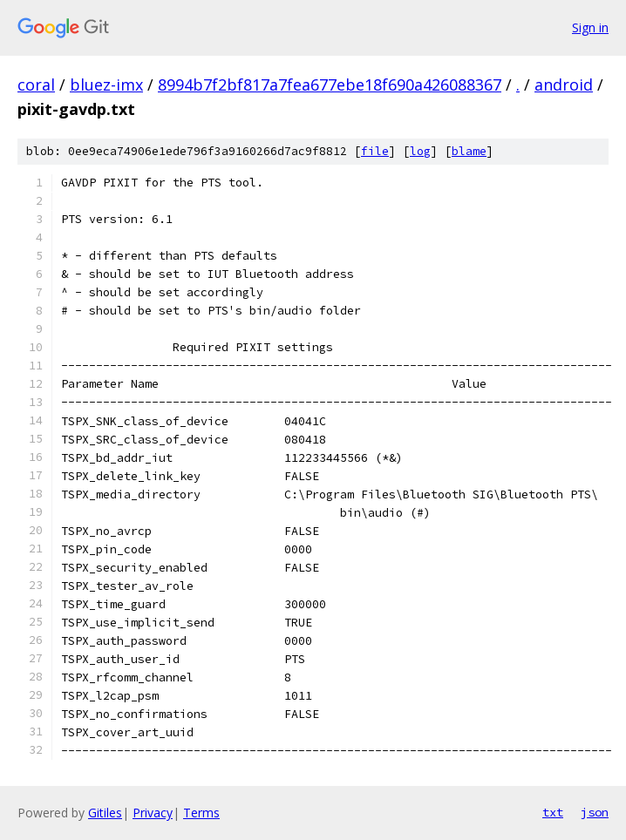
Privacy (153, 813)
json (595, 812)
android (564, 85)
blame (469, 151)
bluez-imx (106, 85)
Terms (201, 813)
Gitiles (105, 813)
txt (553, 812)
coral (36, 85)
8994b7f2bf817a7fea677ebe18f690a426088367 (330, 85)
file (375, 151)
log (420, 151)
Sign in (590, 27)
